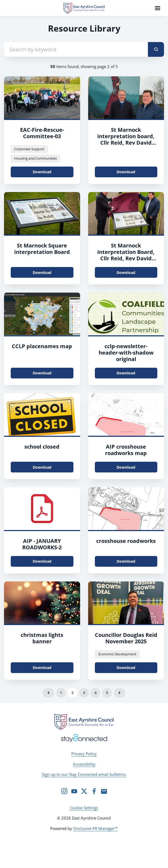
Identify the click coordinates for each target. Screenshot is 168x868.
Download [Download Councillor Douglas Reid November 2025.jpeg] (126, 668)
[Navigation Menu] (158, 8)
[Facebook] (94, 791)
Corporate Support (29, 149)
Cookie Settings (84, 808)
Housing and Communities (36, 158)
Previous (48, 693)
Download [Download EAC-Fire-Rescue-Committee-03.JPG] (42, 172)
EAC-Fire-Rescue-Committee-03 (42, 133)
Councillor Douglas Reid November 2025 (126, 638)
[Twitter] (84, 791)
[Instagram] (64, 791)
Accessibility (84, 764)
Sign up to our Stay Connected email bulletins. (84, 774)
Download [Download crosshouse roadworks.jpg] (126, 561)
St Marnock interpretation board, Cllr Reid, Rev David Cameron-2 (126, 139)
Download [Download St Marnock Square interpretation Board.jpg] (42, 273)
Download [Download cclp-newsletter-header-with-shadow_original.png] (126, 373)
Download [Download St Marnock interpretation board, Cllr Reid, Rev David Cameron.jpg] (126, 172)
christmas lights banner (42, 638)
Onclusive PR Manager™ (96, 828)
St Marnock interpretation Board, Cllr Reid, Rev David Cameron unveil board (126, 255)
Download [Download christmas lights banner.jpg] (42, 668)
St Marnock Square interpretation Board (42, 249)
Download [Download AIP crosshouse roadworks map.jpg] (126, 467)
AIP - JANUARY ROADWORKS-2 (42, 544)
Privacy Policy (84, 754)
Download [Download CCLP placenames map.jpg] (42, 373)
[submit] (156, 49)
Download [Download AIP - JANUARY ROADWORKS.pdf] (42, 561)
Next (120, 693)
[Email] (104, 791)
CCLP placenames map (42, 346)
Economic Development (117, 654)
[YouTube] (74, 791)
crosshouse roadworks (126, 541)
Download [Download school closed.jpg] (42, 467)
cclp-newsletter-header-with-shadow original (126, 353)
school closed (42, 447)
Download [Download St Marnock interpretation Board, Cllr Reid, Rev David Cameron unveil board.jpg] (126, 273)
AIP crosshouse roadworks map (126, 450)
